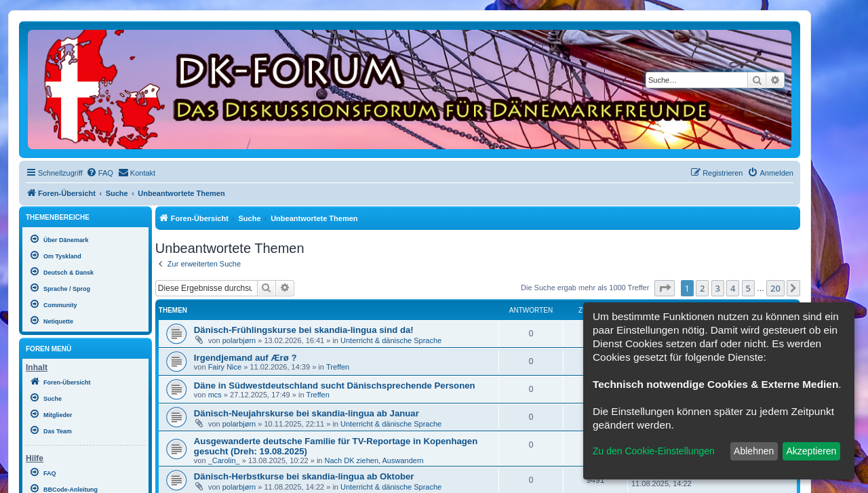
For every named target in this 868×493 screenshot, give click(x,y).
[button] (665, 288)
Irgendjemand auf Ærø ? (245, 358)
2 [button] (702, 288)
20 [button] (775, 288)
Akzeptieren (811, 451)
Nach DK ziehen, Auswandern (374, 460)
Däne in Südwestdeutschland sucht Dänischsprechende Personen (335, 386)
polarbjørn (239, 340)
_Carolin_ (224, 460)
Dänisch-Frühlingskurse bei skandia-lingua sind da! (304, 330)
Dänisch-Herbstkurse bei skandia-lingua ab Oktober (304, 476)
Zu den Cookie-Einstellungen (654, 451)
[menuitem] (100, 173)
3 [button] (718, 288)
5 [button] (748, 288)
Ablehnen (754, 451)
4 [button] (733, 288)
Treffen (338, 367)
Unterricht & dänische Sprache (391, 340)
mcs (215, 395)
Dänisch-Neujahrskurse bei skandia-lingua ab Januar (307, 413)
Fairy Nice (225, 367)
